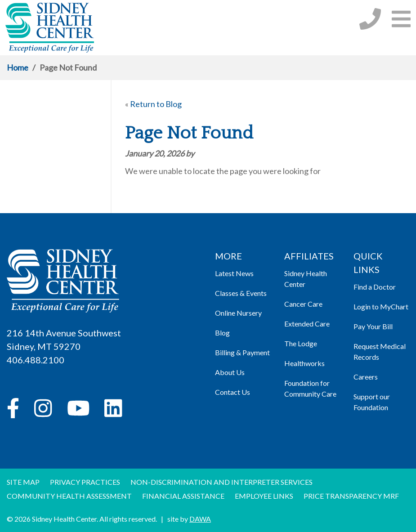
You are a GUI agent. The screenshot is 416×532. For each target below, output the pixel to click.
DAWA (200, 519)
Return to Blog (156, 104)
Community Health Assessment (69, 496)
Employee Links (264, 496)
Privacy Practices (85, 482)
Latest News (234, 273)
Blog (222, 333)
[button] (401, 19)
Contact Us (233, 392)
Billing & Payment (242, 352)
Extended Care (307, 324)
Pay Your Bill (373, 326)
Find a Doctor (375, 287)
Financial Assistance (183, 496)
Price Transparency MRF (351, 496)
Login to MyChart (381, 306)
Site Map (23, 482)
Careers (366, 377)
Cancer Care (303, 304)
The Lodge (301, 343)
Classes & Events (241, 293)
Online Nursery (238, 313)
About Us (230, 372)
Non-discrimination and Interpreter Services (221, 482)
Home (18, 67)
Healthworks (304, 363)
